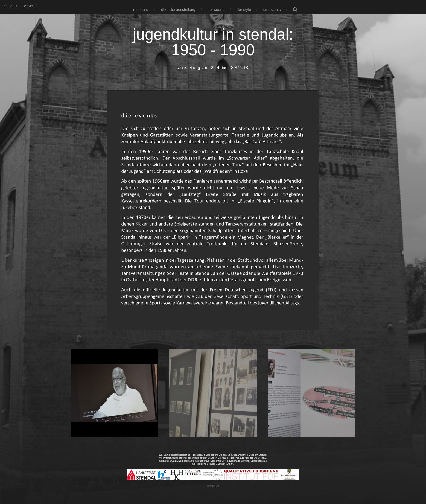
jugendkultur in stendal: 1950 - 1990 (213, 42)
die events (272, 10)
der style (244, 10)
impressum (213, 486)
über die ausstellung (178, 10)
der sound (216, 10)
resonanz (141, 10)
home (8, 6)
